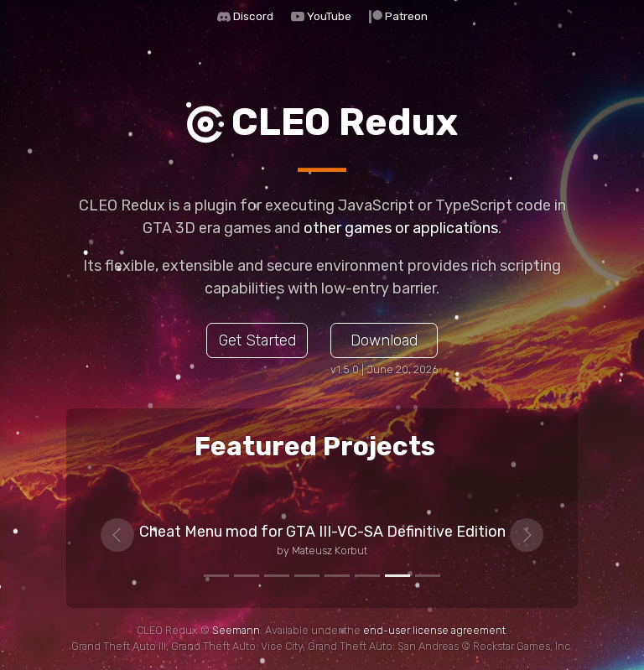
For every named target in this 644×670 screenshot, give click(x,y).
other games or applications (401, 228)
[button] (117, 536)
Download (384, 340)
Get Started (257, 340)
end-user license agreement (434, 630)
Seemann (236, 630)
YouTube (329, 16)
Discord (253, 16)
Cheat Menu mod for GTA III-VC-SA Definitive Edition (322, 532)
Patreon (406, 16)
